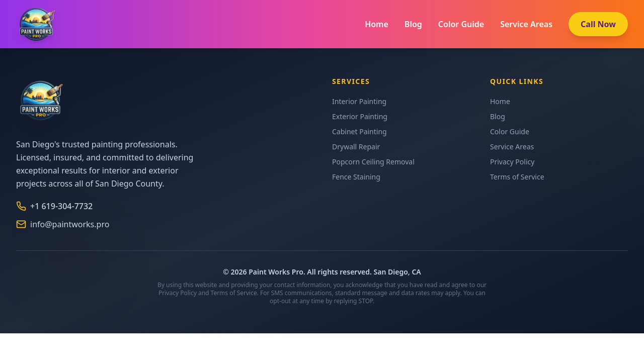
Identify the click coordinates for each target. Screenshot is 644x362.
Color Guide (461, 24)
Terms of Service (517, 177)
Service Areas (526, 24)
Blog (413, 24)
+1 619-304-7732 (54, 206)
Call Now (598, 24)
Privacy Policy (512, 162)
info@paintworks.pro (63, 224)
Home (377, 24)
